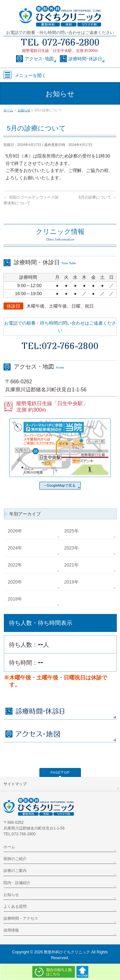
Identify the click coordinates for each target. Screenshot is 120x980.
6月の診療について (98, 197)
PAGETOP (60, 772)
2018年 (15, 599)
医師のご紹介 (15, 859)
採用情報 (11, 930)
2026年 (15, 531)
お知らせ (11, 895)
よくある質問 (15, 907)
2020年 (15, 582)
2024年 (15, 548)
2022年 (15, 565)
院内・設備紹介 (17, 883)
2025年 (72, 531)
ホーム (9, 847)
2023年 (72, 548)
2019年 (72, 582)
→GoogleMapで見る (59, 485)
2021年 (72, 565)
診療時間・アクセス (21, 918)
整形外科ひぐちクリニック (67, 952)
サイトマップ (15, 784)
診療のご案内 (15, 871)
